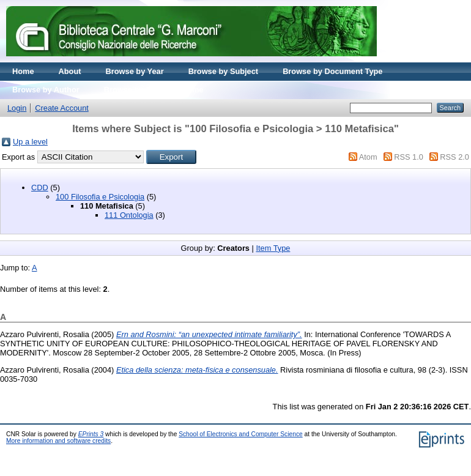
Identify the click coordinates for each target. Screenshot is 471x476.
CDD (40, 188)
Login (17, 108)
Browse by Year (135, 71)
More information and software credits (58, 441)
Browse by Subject (224, 71)
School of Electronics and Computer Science (241, 434)
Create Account (62, 108)
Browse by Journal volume (154, 90)
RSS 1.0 (409, 157)
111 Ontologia (129, 215)
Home (23, 71)
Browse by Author (46, 90)
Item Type (273, 248)
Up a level (30, 142)
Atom (368, 157)
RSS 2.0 (454, 157)
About (70, 71)
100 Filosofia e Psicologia (100, 197)
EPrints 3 (91, 434)
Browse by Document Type (332, 71)
